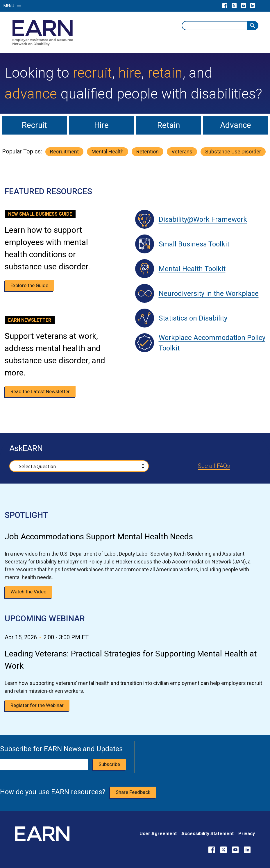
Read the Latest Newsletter (40, 391)
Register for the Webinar (37, 705)
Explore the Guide (29, 285)
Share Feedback (133, 792)
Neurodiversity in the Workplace (209, 293)
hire (130, 73)
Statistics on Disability (193, 318)
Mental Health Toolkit (192, 269)
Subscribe (109, 764)
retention (147, 152)
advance (31, 94)
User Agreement (158, 834)
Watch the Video (28, 592)
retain (165, 73)
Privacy (247, 834)
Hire (101, 125)
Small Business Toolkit (194, 244)
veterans (182, 152)
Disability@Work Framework (203, 219)
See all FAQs (214, 466)
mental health (108, 152)
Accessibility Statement (208, 834)
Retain (169, 125)
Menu (12, 6)
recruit (92, 73)
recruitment (64, 152)
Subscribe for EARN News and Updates (61, 749)
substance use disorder (233, 152)
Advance (236, 125)
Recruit (34, 125)
